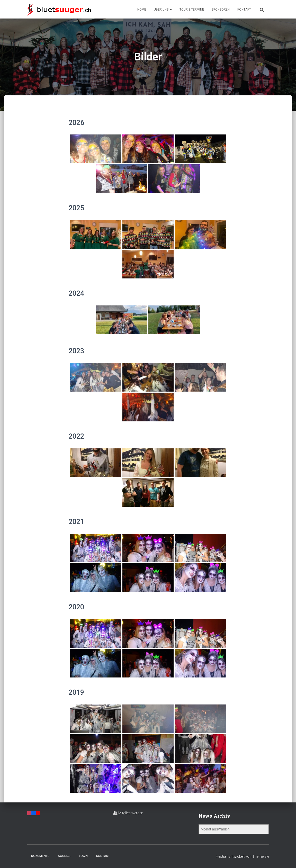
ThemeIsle (261, 856)
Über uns (163, 10)
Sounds (64, 856)
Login (83, 856)
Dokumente (40, 856)
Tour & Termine (192, 10)
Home (142, 10)
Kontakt (244, 10)
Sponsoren (221, 10)
